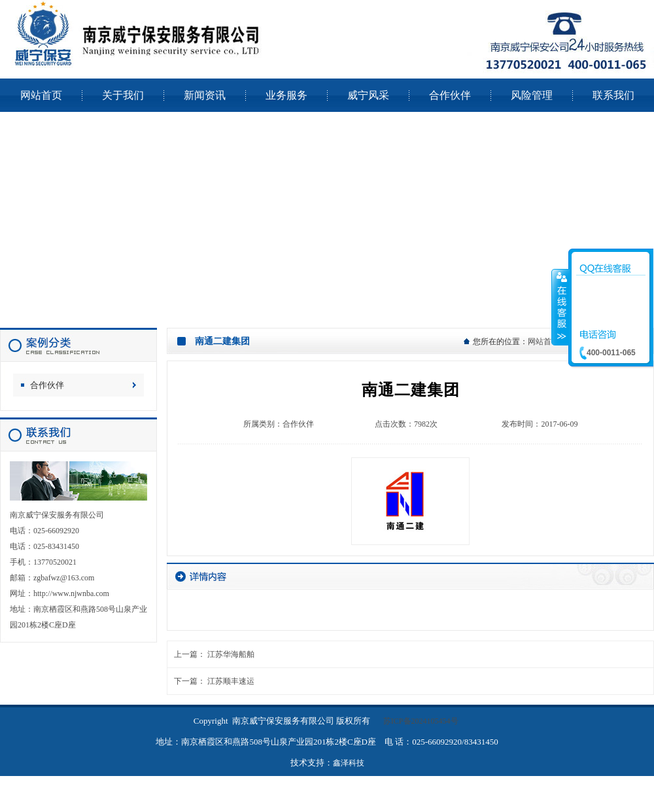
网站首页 (543, 342)
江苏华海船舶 (231, 654)
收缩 (560, 307)
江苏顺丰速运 (231, 681)
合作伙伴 (47, 385)
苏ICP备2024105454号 (421, 721)
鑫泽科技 (349, 763)
